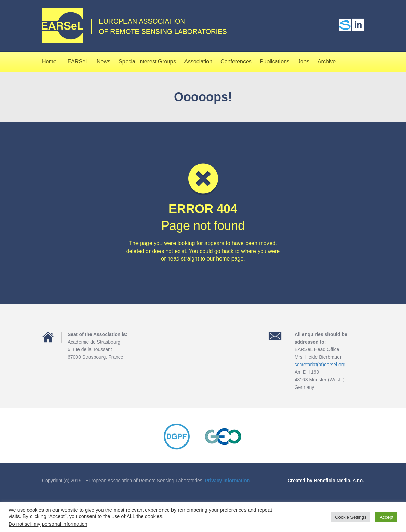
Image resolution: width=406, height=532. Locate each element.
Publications (275, 62)
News (104, 62)
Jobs (303, 62)
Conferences (236, 62)
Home (49, 62)
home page (230, 259)
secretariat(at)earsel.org (320, 365)
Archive (327, 62)
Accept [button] (386, 517)
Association (198, 62)
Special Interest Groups (147, 62)
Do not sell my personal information (48, 524)
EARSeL (78, 62)
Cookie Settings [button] (351, 517)
